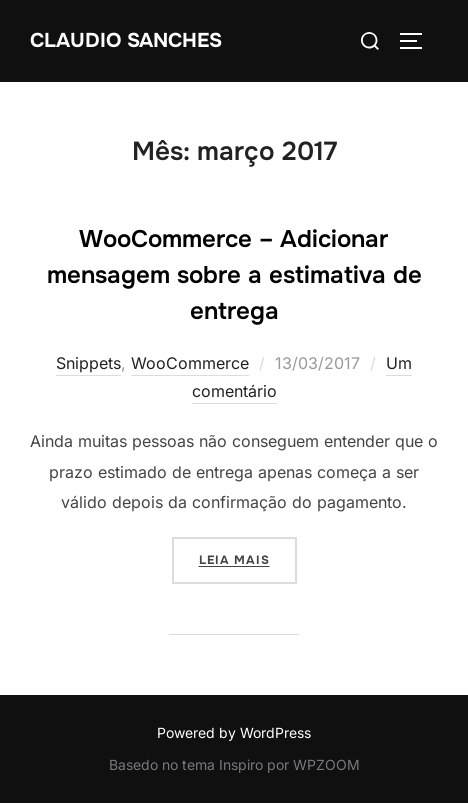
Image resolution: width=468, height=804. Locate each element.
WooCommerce (190, 363)
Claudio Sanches (126, 40)
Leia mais (248, 558)
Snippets (88, 363)
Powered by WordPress (234, 732)
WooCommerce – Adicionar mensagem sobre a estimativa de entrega (234, 275)
